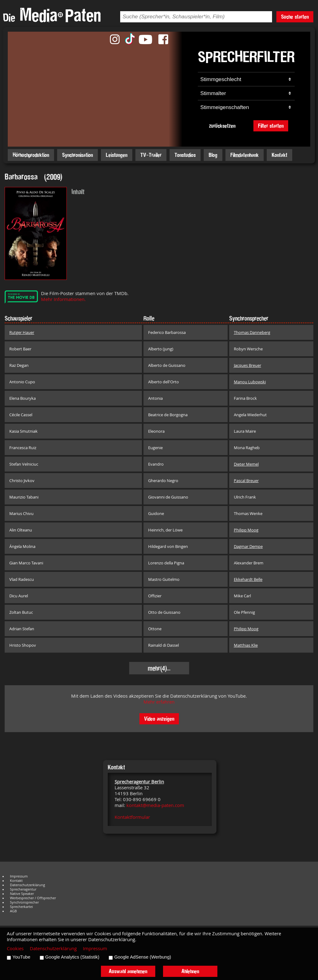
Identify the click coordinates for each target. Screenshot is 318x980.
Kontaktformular (132, 817)
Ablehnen (190, 971)
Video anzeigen (159, 719)
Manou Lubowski (250, 382)
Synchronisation (77, 155)
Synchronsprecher (24, 902)
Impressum (19, 876)
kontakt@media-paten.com (155, 805)
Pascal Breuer (246, 481)
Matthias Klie (246, 645)
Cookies (15, 948)
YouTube (21, 957)
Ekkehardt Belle (248, 579)
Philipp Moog (246, 530)
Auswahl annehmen (128, 971)
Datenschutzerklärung (27, 885)
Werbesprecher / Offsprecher (33, 898)
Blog (213, 155)
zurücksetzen (222, 126)
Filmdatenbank (245, 155)
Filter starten (271, 126)
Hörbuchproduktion (31, 155)
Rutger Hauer (22, 332)
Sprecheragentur (23, 889)
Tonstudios (185, 155)
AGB (13, 911)
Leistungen (117, 155)
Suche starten (295, 17)
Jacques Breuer (248, 365)
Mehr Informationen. (63, 299)
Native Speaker (22, 894)
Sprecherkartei (21, 907)
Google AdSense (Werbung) (143, 957)
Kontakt (279, 155)
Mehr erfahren (159, 702)
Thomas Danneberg (252, 332)
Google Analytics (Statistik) (72, 957)
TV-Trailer (151, 155)
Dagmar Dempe (248, 546)
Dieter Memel (246, 464)
